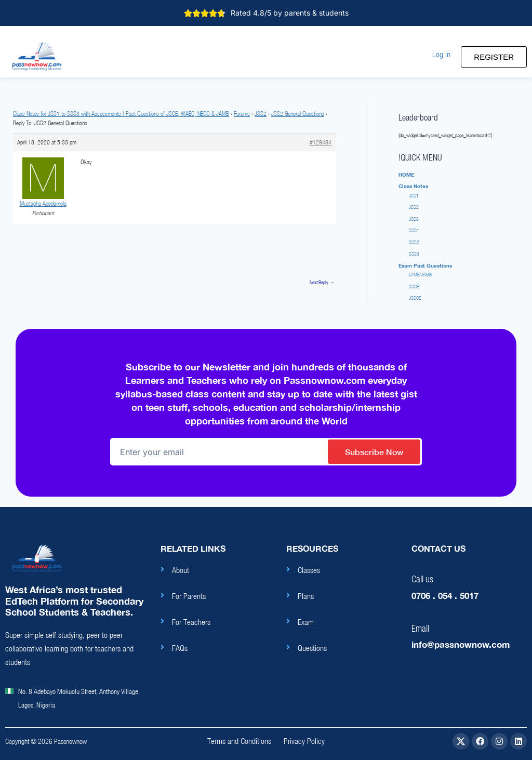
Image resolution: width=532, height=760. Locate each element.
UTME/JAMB (420, 275)
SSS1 (414, 230)
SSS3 (414, 254)
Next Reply (322, 283)
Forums (242, 114)
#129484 (321, 142)
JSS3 (414, 219)
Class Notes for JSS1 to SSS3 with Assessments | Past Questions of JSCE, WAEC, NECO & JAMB (121, 114)
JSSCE (415, 298)
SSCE (414, 286)
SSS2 (414, 242)
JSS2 (261, 114)
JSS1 (414, 196)
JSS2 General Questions (298, 114)
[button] (441, 54)
